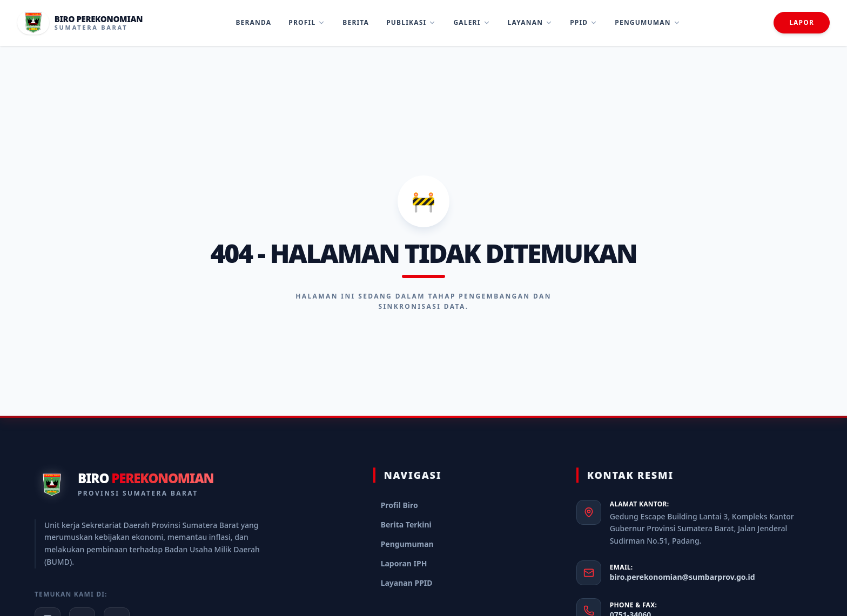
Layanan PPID (407, 583)
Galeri (472, 22)
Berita (356, 22)
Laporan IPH (404, 563)
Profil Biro (399, 505)
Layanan (530, 22)
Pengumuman (647, 22)
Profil (307, 22)
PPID (584, 22)
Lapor (802, 22)
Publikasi (411, 22)
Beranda (253, 22)
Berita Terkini (406, 524)
